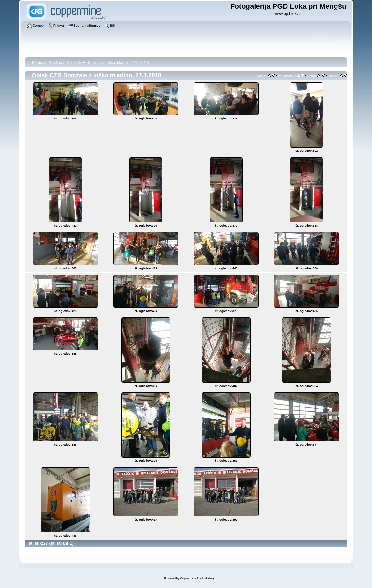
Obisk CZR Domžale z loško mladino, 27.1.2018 (108, 63)
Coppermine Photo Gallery (197, 578)
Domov (38, 63)
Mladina (55, 63)
